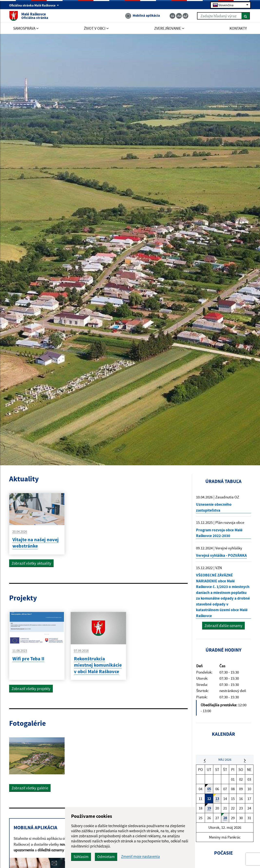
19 (209, 808)
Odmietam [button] (106, 857)
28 (225, 818)
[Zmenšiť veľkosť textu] (172, 16)
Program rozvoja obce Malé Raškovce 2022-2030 (219, 533)
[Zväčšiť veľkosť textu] (185, 16)
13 (217, 799)
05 (209, 789)
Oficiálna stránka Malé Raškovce (34, 5)
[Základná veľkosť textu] (179, 16)
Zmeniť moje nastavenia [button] (140, 857)
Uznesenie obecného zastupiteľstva (214, 507)
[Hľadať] (246, 16)
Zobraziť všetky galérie (30, 788)
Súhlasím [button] (81, 857)
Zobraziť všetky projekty (31, 689)
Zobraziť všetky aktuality (31, 563)
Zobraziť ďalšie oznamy (223, 626)
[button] (205, 760)
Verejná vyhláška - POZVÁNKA (221, 555)
